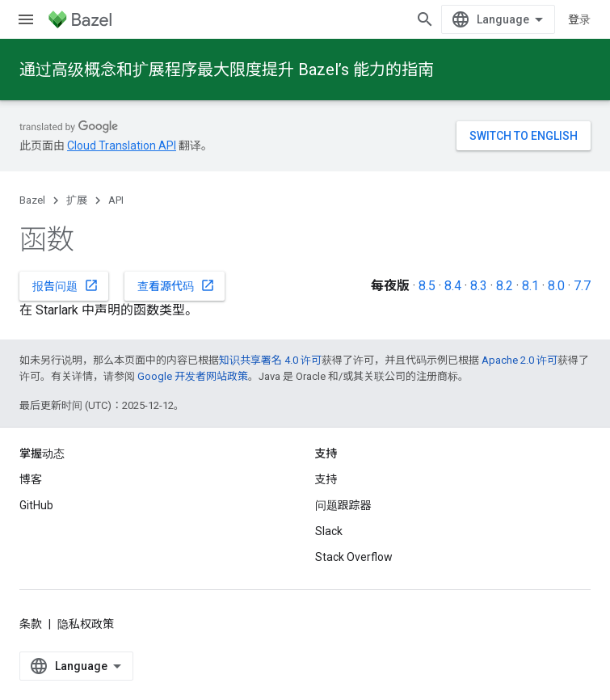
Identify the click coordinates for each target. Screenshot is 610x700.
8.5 (427, 286)
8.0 (556, 286)
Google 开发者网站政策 (193, 376)
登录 (579, 19)
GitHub (36, 505)
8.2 (505, 286)
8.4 (453, 286)
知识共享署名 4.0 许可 (270, 360)
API (116, 200)
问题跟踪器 (343, 505)
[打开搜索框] (425, 19)
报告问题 (65, 285)
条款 (31, 624)
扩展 (77, 200)
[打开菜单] (26, 19)
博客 (31, 479)
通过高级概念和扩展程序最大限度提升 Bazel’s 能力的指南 (227, 70)
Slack (329, 531)
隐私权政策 (86, 624)
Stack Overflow (354, 557)
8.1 (530, 286)
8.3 (479, 286)
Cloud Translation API (122, 145)
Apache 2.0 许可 (520, 360)
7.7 (582, 286)
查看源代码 (176, 285)
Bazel (32, 200)
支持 (326, 479)
